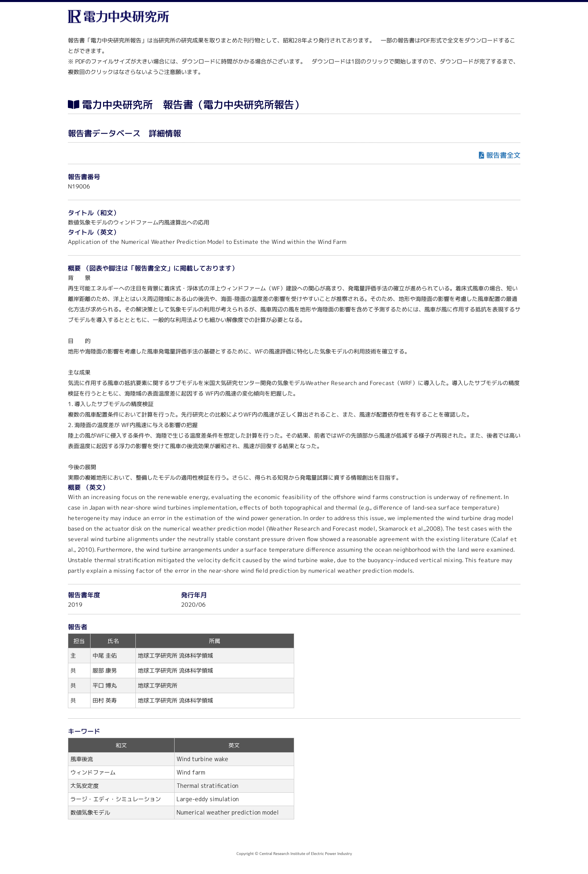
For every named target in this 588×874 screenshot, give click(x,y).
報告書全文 (503, 155)
